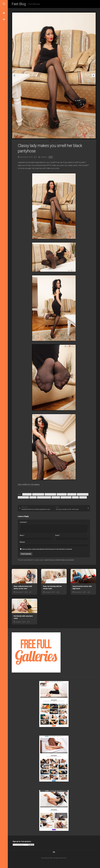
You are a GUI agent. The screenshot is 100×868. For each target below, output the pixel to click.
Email (58, 535)
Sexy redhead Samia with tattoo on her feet (23, 587)
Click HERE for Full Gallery (29, 485)
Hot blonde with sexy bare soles (23, 617)
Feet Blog (19, 4)
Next (93, 75)
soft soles (83, 497)
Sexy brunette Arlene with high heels (82, 587)
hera (51, 157)
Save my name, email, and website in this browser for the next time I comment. (47, 549)
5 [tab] (56, 141)
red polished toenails (44, 497)
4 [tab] (55, 141)
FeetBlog (44, 157)
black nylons (72, 494)
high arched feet (23, 497)
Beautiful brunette (38, 494)
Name (22, 535)
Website (22, 542)
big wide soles (62, 494)
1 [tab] (50, 141)
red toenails (56, 497)
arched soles (27, 494)
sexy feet (75, 497)
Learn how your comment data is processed (59, 560)
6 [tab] (58, 141)
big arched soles (50, 494)
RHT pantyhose (66, 497)
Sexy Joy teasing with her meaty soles (52, 587)
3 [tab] (53, 141)
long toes (33, 497)
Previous (14, 75)
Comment (23, 522)
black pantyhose (83, 494)
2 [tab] (52, 141)
